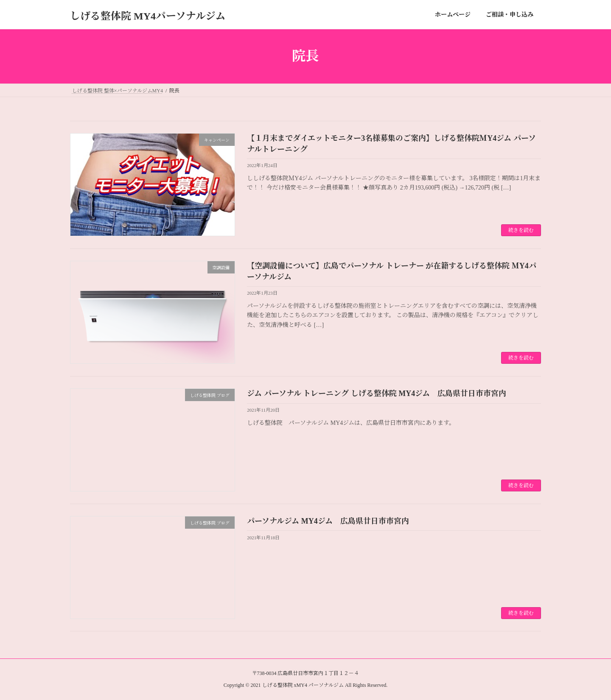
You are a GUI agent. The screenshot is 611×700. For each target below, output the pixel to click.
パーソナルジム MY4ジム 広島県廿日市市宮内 (328, 521)
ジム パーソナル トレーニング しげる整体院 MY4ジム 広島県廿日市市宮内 (377, 393)
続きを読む (521, 230)
